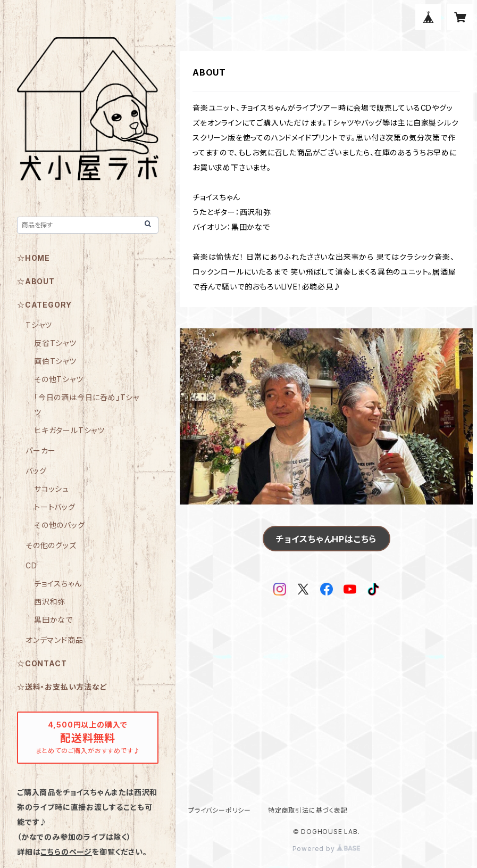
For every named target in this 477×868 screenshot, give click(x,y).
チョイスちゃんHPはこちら (326, 539)
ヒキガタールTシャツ (69, 430)
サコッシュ (52, 489)
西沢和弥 (50, 602)
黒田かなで (53, 620)
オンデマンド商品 (54, 640)
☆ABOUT (36, 281)
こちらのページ (66, 852)
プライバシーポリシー (220, 810)
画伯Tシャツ (55, 361)
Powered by (327, 849)
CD (31, 565)
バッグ (36, 471)
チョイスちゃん (58, 584)
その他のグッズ (51, 545)
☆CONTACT (42, 663)
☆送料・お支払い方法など (62, 687)
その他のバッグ (60, 525)
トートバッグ (55, 507)
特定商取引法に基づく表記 (308, 810)
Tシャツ (39, 325)
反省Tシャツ (55, 343)
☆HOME (34, 258)
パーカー (41, 450)
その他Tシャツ (59, 379)
